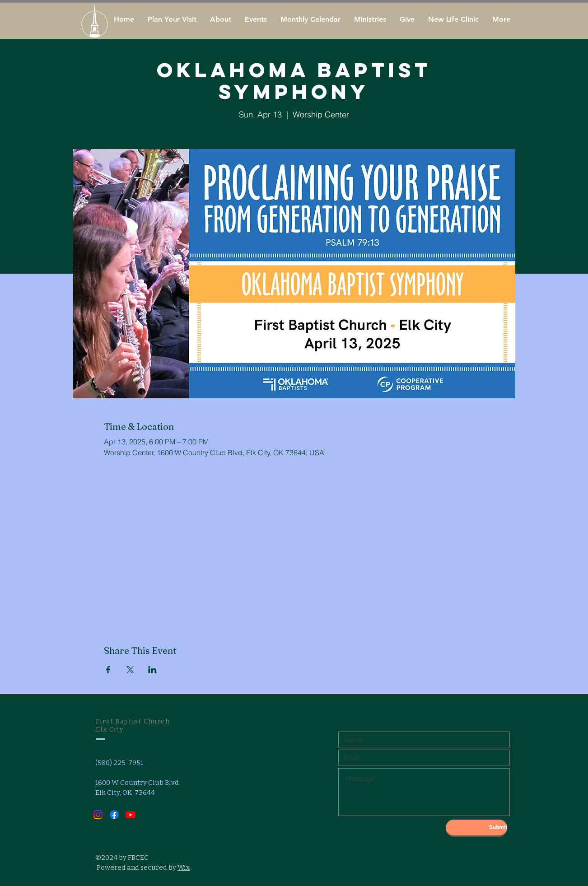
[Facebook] (114, 815)
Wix (184, 867)
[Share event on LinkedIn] (152, 670)
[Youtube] (131, 815)
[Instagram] (98, 815)
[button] (221, 19)
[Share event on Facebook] (108, 670)
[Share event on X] (130, 670)
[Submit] (476, 828)
